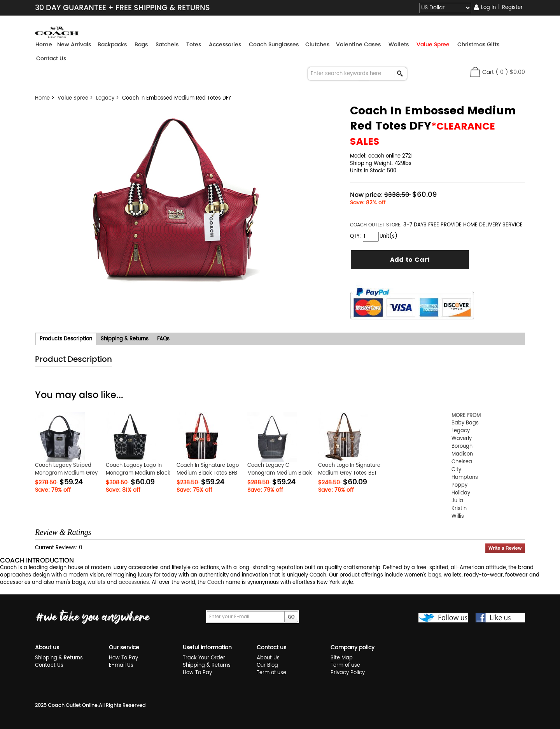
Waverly (462, 439)
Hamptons (465, 478)
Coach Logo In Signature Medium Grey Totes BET (349, 469)
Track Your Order (204, 658)
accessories (134, 583)
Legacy (105, 98)
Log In (488, 8)
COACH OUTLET (368, 225)
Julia (457, 501)
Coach (216, 583)
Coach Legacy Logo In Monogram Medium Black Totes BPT (138, 473)
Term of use (271, 673)
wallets (96, 583)
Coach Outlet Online (73, 705)
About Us (268, 658)
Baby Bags (465, 423)
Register (512, 8)
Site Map (342, 658)
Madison (462, 454)
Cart (488, 72)
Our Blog (267, 665)
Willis (458, 516)
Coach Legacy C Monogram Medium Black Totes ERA (280, 473)
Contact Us (51, 58)
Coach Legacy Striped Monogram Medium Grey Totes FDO (66, 473)
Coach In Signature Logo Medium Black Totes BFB (208, 469)
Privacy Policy (348, 673)
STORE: (376, 225)
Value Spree (73, 98)
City (456, 470)
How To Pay (123, 658)
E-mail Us (121, 665)
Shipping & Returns (59, 658)
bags (435, 575)
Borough (462, 446)
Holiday (461, 493)
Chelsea (462, 462)
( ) (510, 72)
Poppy (459, 485)
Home (44, 44)
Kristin (459, 509)
